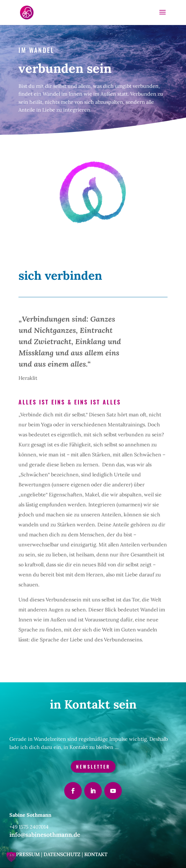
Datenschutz (62, 854)
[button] (11, 857)
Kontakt (96, 854)
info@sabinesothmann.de (45, 835)
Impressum (25, 854)
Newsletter (93, 767)
